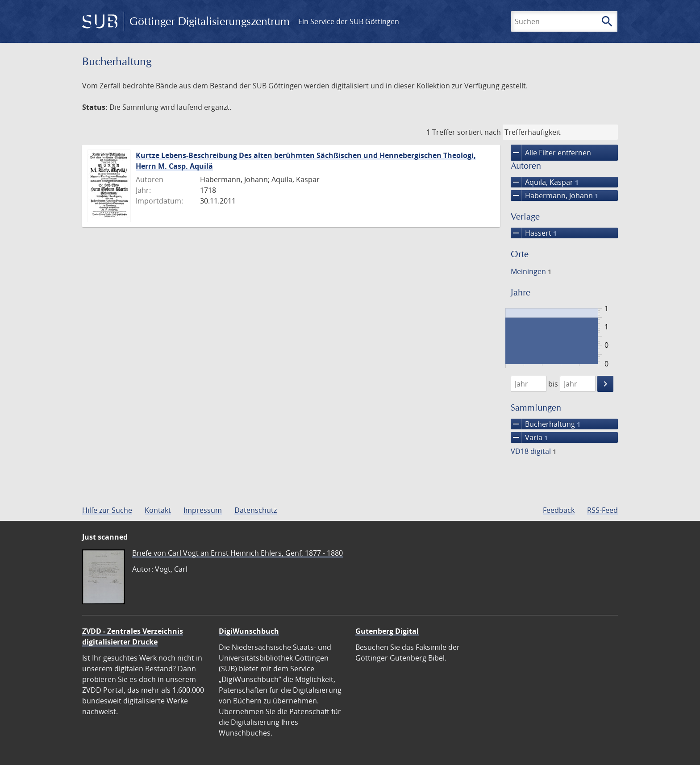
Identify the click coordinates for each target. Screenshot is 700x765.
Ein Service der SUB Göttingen (349, 21)
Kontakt (158, 510)
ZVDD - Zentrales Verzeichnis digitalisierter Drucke (133, 636)
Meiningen (531, 271)
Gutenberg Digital (387, 631)
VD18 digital (533, 451)
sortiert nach (479, 132)
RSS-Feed (602, 510)
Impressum (203, 510)
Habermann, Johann (554, 195)
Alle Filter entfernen (551, 153)
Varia (529, 437)
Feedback (559, 510)
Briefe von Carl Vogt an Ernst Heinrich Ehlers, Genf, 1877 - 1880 (237, 553)
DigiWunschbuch (249, 631)
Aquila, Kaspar (545, 182)
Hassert (534, 233)
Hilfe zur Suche (107, 510)
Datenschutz (256, 510)
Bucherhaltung (546, 424)
